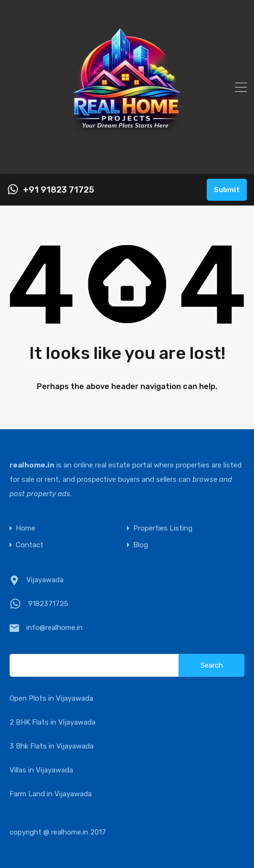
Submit (227, 190)
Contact (30, 545)
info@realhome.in (54, 628)
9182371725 (48, 604)
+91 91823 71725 (58, 190)
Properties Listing (163, 528)
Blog (141, 545)
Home (26, 528)
